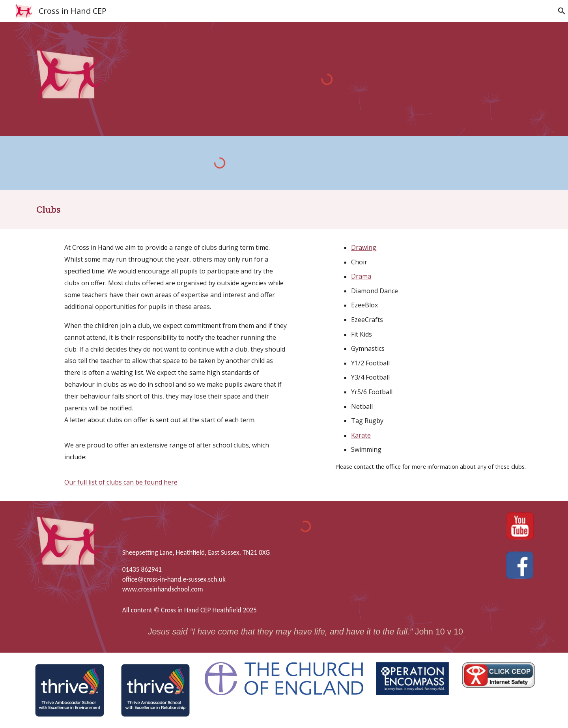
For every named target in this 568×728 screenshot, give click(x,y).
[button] (559, 11)
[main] (284, 210)
